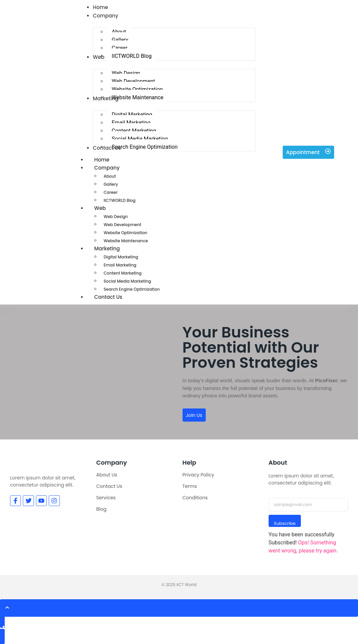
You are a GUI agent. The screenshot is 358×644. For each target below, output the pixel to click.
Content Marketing (123, 273)
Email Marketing (120, 265)
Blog (101, 509)
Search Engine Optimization (132, 289)
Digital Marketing (121, 257)
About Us (107, 475)
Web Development (122, 225)
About (110, 176)
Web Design (116, 217)
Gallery (111, 184)
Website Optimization (125, 233)
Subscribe (285, 523)
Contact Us (108, 297)
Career (110, 192)
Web (107, 208)
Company (114, 168)
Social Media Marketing (127, 281)
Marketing (114, 248)
